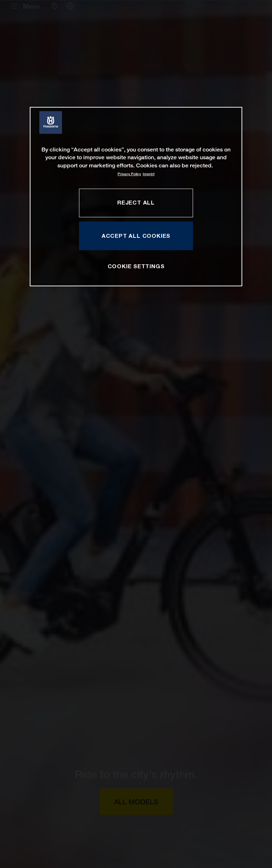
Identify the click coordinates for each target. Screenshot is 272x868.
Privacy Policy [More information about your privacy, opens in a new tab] (129, 174)
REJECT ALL (136, 202)
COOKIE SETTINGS (136, 266)
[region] (136, 197)
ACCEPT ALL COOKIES (136, 236)
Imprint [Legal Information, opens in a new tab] (149, 174)
